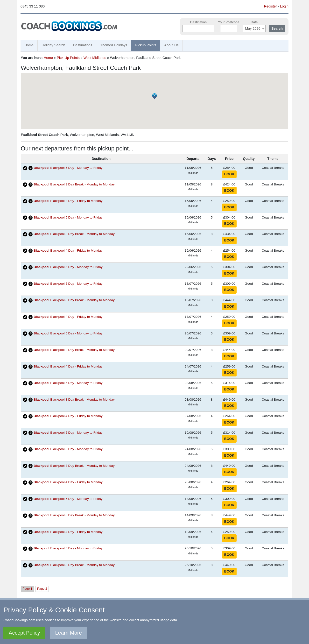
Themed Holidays (114, 45)
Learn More (69, 633)
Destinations (83, 45)
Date (254, 22)
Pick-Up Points (68, 58)
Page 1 (27, 589)
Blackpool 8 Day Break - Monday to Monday (74, 184)
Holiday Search (53, 45)
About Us (171, 45)
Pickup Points (146, 45)
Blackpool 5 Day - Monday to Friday (68, 168)
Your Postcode (229, 22)
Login (284, 6)
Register (270, 6)
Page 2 (42, 589)
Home (29, 45)
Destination (198, 22)
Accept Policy (24, 633)
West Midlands (95, 58)
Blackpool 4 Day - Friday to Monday (68, 201)
